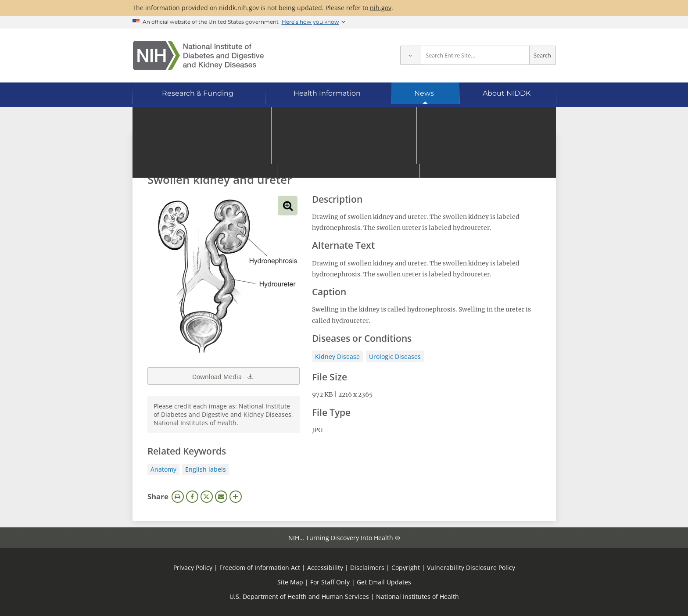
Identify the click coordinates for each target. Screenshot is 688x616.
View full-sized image (288, 206)
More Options (236, 497)
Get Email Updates (384, 582)
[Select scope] (410, 56)
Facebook (192, 497)
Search (542, 56)
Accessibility (325, 568)
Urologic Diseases (395, 356)
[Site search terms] (475, 56)
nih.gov (381, 8)
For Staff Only (330, 582)
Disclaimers (367, 568)
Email (221, 497)
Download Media (223, 376)
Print (178, 497)
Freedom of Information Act (260, 568)
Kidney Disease (337, 356)
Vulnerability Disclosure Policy (471, 568)
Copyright (406, 568)
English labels (206, 469)
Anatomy (163, 469)
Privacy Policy (193, 568)
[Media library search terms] (331, 156)
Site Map (290, 582)
